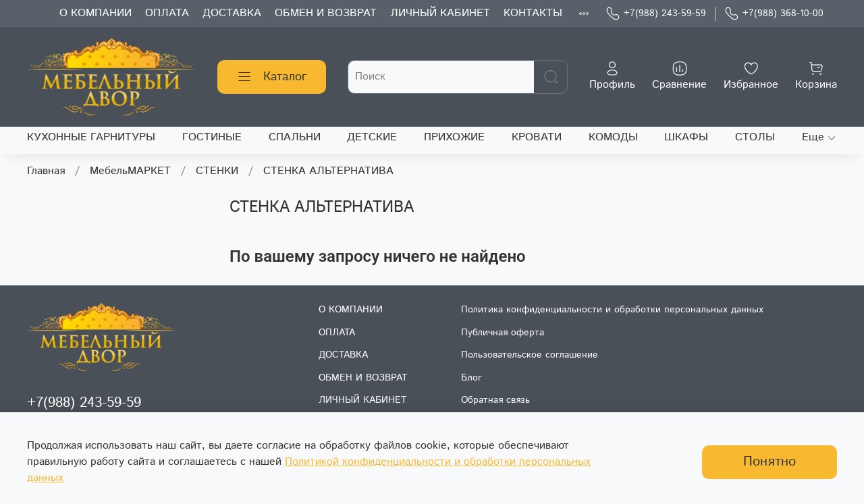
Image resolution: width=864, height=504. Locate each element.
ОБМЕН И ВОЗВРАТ (326, 13)
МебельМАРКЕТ (130, 171)
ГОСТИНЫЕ (212, 137)
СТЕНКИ (217, 171)
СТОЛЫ (755, 137)
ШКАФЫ (686, 137)
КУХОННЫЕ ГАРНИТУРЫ (91, 137)
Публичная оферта (503, 333)
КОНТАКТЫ (533, 13)
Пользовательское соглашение (530, 355)
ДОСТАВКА (232, 13)
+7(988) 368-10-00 (774, 14)
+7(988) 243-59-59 (656, 14)
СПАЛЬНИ (295, 137)
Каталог (272, 77)
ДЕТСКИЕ (372, 137)
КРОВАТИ (537, 137)
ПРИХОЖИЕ (454, 137)
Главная (46, 171)
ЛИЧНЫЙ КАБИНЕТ (440, 13)
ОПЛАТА (167, 13)
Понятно (769, 462)
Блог (471, 378)
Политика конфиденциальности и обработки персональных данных (612, 310)
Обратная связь (495, 400)
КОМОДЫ (613, 137)
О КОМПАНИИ (96, 13)
